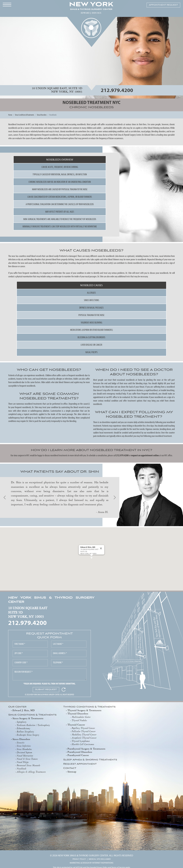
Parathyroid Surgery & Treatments (86, 749)
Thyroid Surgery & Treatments (84, 710)
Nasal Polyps (23, 762)
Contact (70, 768)
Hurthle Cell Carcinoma (83, 744)
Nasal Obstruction (25, 756)
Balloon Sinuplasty (25, 732)
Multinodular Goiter (81, 717)
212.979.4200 (117, 90)
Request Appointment (80, 764)
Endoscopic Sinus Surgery (28, 735)
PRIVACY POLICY (79, 859)
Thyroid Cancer (76, 725)
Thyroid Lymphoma (81, 741)
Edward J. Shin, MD (24, 710)
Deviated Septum (24, 752)
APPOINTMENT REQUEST (163, 5)
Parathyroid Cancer (78, 755)
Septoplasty (22, 722)
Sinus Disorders (42, 115)
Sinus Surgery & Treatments (28, 718)
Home (10, 115)
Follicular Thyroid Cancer (84, 731)
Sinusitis (21, 743)
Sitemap (72, 772)
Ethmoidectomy (23, 728)
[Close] (101, 548)
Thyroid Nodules (79, 720)
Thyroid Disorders (78, 713)
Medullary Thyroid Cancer (84, 734)
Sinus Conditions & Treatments (24, 115)
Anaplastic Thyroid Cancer (84, 738)
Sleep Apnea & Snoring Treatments (90, 760)
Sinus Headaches (24, 749)
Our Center (17, 707)
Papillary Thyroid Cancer (83, 728)
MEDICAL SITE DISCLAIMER (100, 859)
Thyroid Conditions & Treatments (89, 707)
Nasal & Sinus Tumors (27, 759)
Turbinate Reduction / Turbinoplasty (33, 725)
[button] (91, 558)
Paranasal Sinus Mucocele (28, 765)
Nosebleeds (22, 769)
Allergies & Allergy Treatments (31, 772)
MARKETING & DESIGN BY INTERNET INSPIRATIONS (91, 863)
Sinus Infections (24, 746)
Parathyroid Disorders (80, 752)
